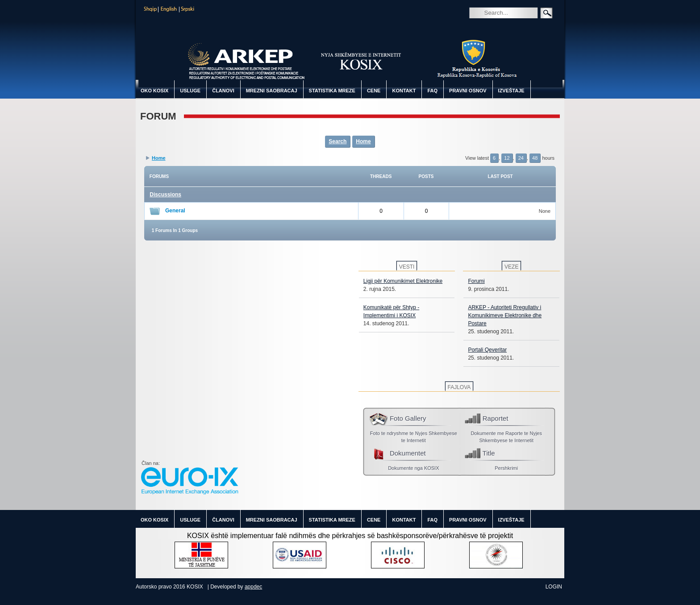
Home (363, 141)
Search (475, 25)
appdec (253, 587)
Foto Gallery (408, 418)
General (175, 211)
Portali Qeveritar (487, 350)
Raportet (496, 418)
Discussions (165, 195)
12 (507, 158)
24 (521, 158)
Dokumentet (408, 453)
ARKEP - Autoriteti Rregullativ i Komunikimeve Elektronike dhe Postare (505, 315)
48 (535, 158)
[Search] (517, 12)
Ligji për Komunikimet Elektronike (403, 281)
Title (489, 453)
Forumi (476, 281)
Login (554, 587)
